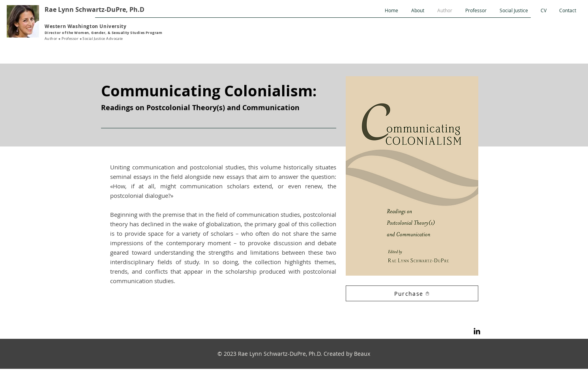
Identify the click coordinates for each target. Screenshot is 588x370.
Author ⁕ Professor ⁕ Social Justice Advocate (84, 39)
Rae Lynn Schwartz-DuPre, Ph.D (95, 9)
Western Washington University (85, 26)
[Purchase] (412, 293)
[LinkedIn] (477, 331)
